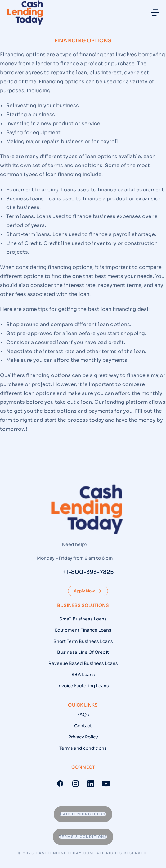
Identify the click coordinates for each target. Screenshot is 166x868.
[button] (155, 13)
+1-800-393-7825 (88, 572)
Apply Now (88, 591)
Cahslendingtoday (83, 814)
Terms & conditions (83, 837)
